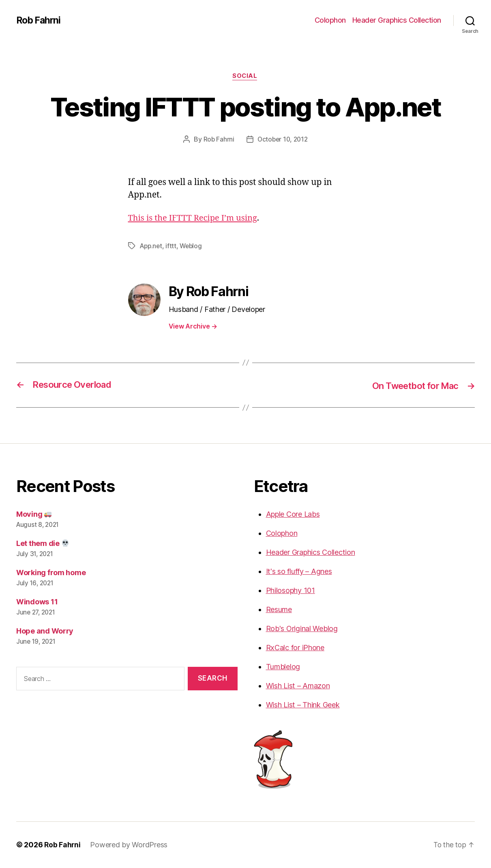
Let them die (43, 544)
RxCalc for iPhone (295, 648)
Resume (279, 610)
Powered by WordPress (130, 845)
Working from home (51, 573)
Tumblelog (283, 667)
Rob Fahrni (40, 20)
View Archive (193, 327)
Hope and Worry (45, 631)
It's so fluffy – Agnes (299, 572)
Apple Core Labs (293, 515)
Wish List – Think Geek (303, 705)
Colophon (330, 20)
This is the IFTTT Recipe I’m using (196, 219)
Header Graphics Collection (397, 20)
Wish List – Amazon (298, 686)
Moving (34, 515)
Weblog (192, 247)
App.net (151, 247)
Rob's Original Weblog (302, 629)
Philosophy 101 (291, 591)
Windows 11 (37, 602)
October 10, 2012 (283, 140)
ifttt (172, 247)
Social (245, 77)
